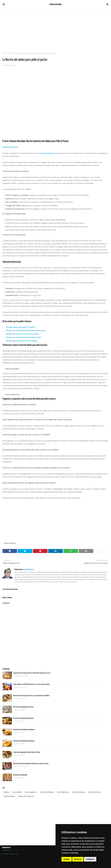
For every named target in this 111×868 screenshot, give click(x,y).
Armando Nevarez (9, 65)
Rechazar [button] (78, 859)
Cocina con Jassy (55, 4)
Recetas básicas (9, 796)
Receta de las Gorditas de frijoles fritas (23, 337)
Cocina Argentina (31, 792)
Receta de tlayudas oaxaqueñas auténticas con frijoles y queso (31, 764)
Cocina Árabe (17, 792)
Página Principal (8, 53)
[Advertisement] (55, 30)
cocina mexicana (47, 153)
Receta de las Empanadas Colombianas (24, 730)
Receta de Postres (95, 792)
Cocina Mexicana (21, 53)
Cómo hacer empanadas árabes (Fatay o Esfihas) (27, 752)
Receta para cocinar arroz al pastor (22, 341)
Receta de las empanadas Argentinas (24, 718)
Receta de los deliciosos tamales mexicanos (26, 330)
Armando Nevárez (10, 147)
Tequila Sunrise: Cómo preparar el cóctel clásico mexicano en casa (32, 673)
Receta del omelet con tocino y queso (22, 334)
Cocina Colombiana (47, 792)
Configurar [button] (90, 859)
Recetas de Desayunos (26, 796)
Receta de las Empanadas (20, 775)
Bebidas (7, 792)
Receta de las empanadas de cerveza (23, 707)
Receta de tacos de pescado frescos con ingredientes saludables (31, 696)
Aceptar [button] (67, 859)
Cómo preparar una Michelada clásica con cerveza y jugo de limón (31, 684)
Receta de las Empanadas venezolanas (24, 741)
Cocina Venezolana (79, 792)
